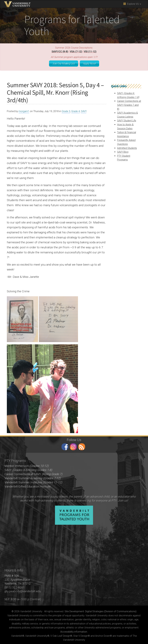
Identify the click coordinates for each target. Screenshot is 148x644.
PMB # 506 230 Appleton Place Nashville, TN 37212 (18, 579)
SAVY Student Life (127, 120)
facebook (65, 446)
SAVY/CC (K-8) (60, 52)
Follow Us (74, 439)
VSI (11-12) (90, 52)
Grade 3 (66, 110)
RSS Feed (82, 446)
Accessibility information (74, 631)
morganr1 (24, 110)
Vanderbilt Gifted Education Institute (28, 486)
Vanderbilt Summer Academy (33, 477)
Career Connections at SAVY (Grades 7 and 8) (129, 104)
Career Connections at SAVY (33, 473)
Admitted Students (127, 147)
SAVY (84, 110)
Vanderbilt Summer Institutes (33, 481)
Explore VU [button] (132, 4)
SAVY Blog (123, 151)
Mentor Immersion (27, 465)
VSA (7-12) (76, 52)
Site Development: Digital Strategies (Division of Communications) (100, 610)
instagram (73, 446)
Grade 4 (76, 110)
